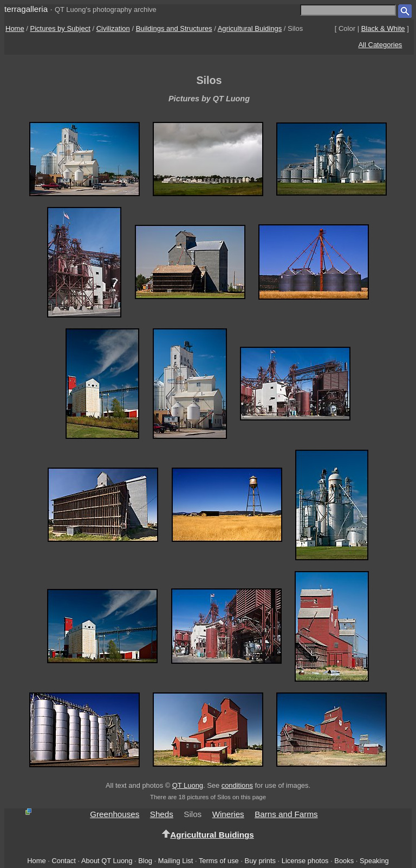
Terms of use (219, 861)
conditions (237, 785)
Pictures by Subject (60, 28)
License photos (305, 861)
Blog (145, 861)
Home (15, 28)
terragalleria (26, 9)
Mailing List (176, 861)
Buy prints (260, 861)
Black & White (383, 28)
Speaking (374, 861)
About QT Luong (107, 861)
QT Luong (188, 785)
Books (344, 861)
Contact (63, 861)
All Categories (380, 45)
